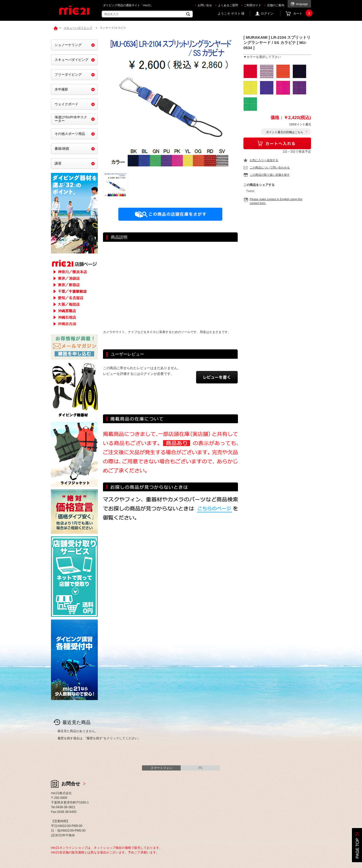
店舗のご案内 (276, 5)
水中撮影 (61, 89)
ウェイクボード (66, 104)
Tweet (250, 191)
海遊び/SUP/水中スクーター (71, 119)
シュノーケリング (68, 45)
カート (302, 14)
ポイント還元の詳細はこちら (285, 132)
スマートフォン (161, 768)
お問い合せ (205, 5)
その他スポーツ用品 (70, 134)
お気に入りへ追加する (264, 160)
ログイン (267, 14)
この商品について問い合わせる (270, 167)
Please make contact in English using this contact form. (276, 201)
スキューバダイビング (72, 60)
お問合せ (71, 784)
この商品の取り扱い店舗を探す (270, 175)
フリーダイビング (68, 74)
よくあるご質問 (228, 5)
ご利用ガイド (253, 5)
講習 (58, 163)
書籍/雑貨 (62, 149)
